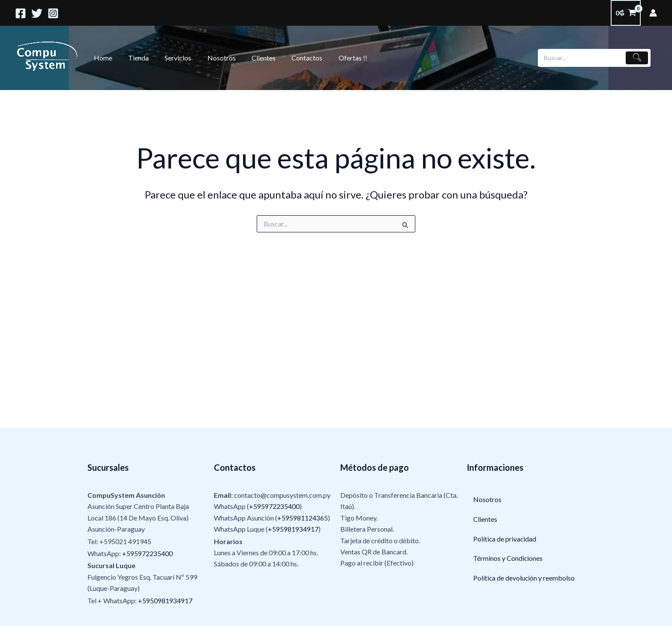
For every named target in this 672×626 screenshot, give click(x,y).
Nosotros (213, 58)
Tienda (135, 58)
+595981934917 (293, 529)
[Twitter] (37, 13)
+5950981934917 (165, 600)
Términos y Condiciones (508, 558)
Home (102, 58)
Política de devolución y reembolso (524, 578)
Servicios (172, 58)
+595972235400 (147, 553)
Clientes (253, 58)
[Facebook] (21, 13)
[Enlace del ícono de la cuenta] (653, 13)
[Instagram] (53, 13)
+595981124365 (303, 518)
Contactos (294, 58)
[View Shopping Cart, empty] (626, 13)
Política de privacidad (505, 539)
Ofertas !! (338, 58)
